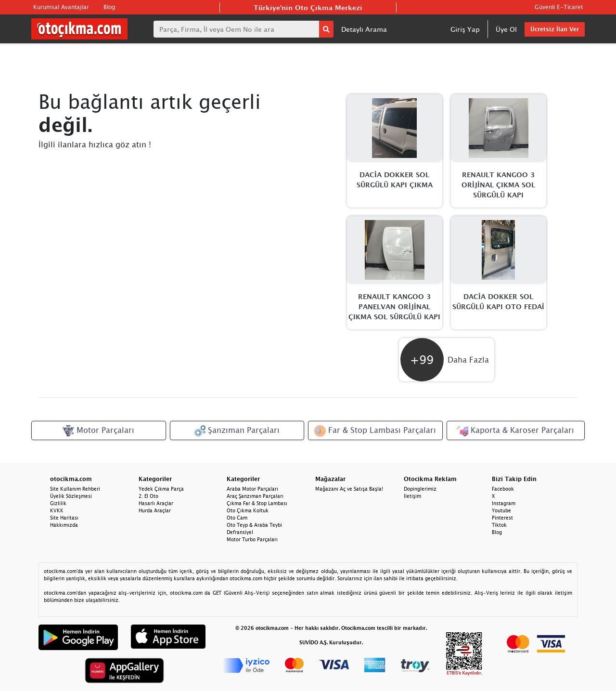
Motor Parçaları (98, 431)
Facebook (503, 489)
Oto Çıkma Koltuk (248, 510)
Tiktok (499, 525)
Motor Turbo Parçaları (252, 539)
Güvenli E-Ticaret (559, 7)
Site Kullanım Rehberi (75, 489)
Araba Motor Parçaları (252, 489)
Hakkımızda (64, 525)
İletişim (412, 496)
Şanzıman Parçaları (237, 431)
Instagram (504, 503)
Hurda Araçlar (155, 510)
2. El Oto (148, 496)
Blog (109, 7)
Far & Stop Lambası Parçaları (375, 431)
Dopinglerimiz (420, 489)
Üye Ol (506, 29)
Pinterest (502, 518)
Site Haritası (64, 518)
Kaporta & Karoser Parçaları (515, 431)
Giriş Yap (465, 29)
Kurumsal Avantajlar (61, 7)
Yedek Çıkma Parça (161, 489)
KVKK (57, 510)
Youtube (501, 510)
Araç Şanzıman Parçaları (255, 496)
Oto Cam (237, 518)
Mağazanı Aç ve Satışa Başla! (349, 489)
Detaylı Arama (364, 29)
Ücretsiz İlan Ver (555, 29)
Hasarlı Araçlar (156, 503)
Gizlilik (58, 503)
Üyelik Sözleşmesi (71, 496)
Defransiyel (240, 532)
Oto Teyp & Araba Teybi (254, 525)
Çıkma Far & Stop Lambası (257, 503)
